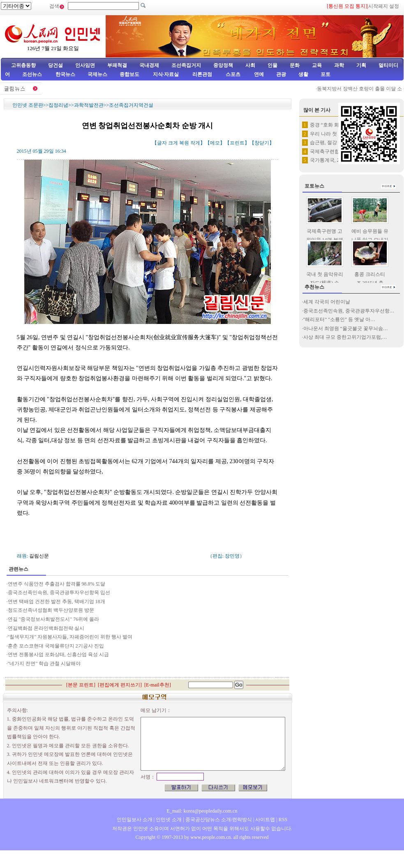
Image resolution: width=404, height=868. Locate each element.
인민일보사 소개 (135, 820)
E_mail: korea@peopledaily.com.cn (202, 811)
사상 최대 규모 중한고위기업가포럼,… (345, 337)
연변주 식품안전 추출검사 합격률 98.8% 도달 (57, 584)
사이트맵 (265, 820)
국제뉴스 (97, 74)
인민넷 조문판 (28, 105)
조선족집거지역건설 (131, 105)
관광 (281, 74)
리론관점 (202, 74)
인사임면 (85, 65)
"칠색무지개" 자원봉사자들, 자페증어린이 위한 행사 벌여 (71, 637)
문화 (295, 65)
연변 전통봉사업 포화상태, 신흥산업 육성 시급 (58, 654)
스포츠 (232, 74)
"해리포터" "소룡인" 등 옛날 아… (339, 319)
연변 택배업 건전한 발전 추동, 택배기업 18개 (57, 602)
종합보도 (129, 74)
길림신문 (39, 556)
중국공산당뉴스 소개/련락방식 (219, 820)
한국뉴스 (65, 74)
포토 (326, 74)
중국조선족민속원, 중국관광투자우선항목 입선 (59, 592)
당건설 (55, 65)
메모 (215, 143)
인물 (272, 65)
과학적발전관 (89, 105)
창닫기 (262, 143)
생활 (303, 74)
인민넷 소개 (168, 820)
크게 (173, 143)
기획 (361, 65)
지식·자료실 (166, 74)
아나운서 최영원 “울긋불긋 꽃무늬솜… (346, 328)
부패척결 (117, 65)
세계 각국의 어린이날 (327, 302)
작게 (195, 143)
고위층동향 (23, 65)
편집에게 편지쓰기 (120, 685)
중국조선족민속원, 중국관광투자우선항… (349, 311)
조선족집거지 (186, 65)
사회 (250, 65)
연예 (258, 74)
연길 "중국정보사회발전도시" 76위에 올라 (54, 619)
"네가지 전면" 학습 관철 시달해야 (45, 664)
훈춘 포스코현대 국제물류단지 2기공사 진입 (56, 646)
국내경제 (149, 65)
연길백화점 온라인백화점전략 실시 (46, 628)
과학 (339, 65)
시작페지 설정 (384, 6)
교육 (317, 65)
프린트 (237, 143)
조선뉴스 (33, 74)
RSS (283, 820)
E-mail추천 (158, 685)
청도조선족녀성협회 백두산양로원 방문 (51, 610)
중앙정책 (223, 65)
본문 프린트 (81, 685)
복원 (184, 143)
